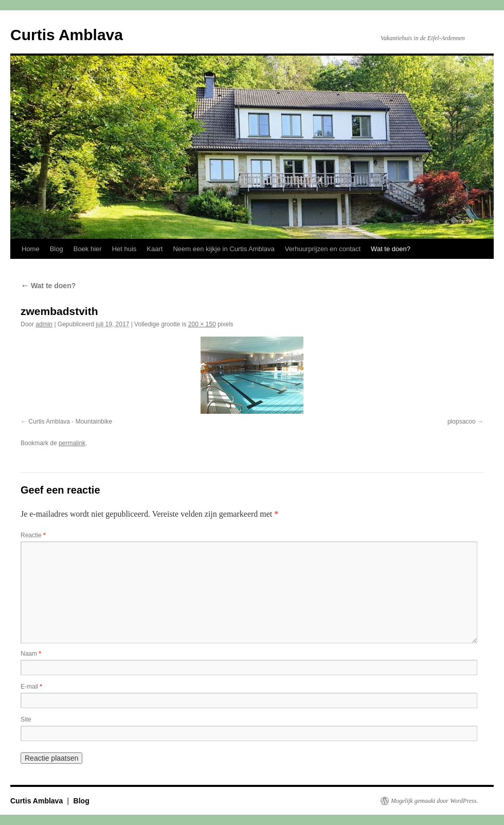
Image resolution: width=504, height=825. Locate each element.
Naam (31, 654)
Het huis (124, 249)
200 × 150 (202, 324)
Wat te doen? (391, 249)
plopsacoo (462, 422)
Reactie (33, 535)
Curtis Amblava (67, 35)
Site (26, 719)
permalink (72, 443)
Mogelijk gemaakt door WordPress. (434, 801)
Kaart (155, 249)
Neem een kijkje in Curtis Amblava (223, 249)
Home (31, 249)
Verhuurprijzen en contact (323, 249)
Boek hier (88, 249)
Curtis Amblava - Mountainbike (70, 422)
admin (44, 324)
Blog (57, 249)
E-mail (31, 687)
